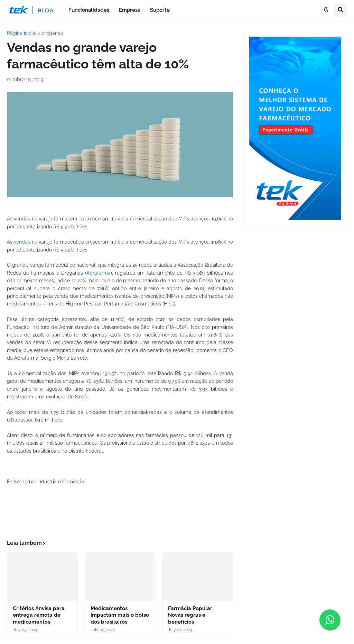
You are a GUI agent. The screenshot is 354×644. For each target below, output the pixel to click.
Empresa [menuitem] (130, 10)
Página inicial (22, 33)
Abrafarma (99, 273)
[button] (326, 10)
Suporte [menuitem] (160, 10)
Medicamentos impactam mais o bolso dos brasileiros (120, 615)
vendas (22, 242)
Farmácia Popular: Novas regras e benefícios (191, 615)
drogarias (52, 33)
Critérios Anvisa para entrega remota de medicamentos (39, 615)
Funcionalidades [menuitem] (89, 10)
